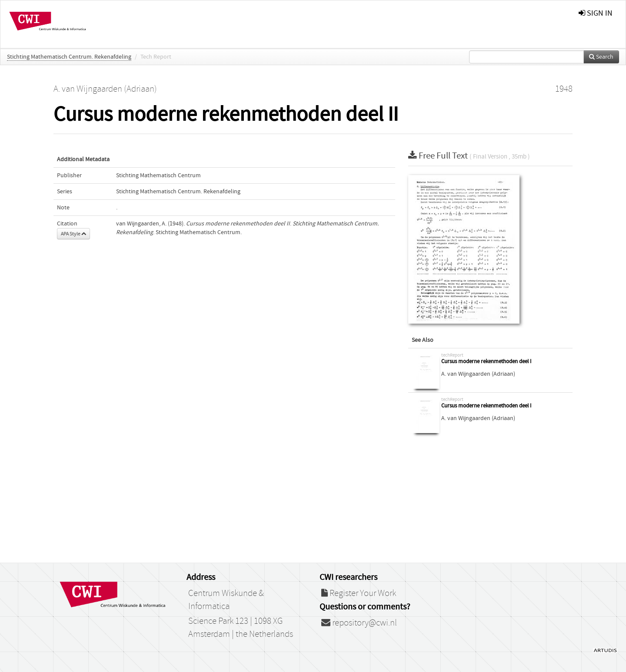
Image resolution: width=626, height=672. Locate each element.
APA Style (73, 234)
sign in (596, 13)
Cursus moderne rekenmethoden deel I (486, 362)
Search (601, 57)
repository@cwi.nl (359, 623)
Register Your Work (359, 593)
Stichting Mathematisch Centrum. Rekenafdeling (69, 57)
